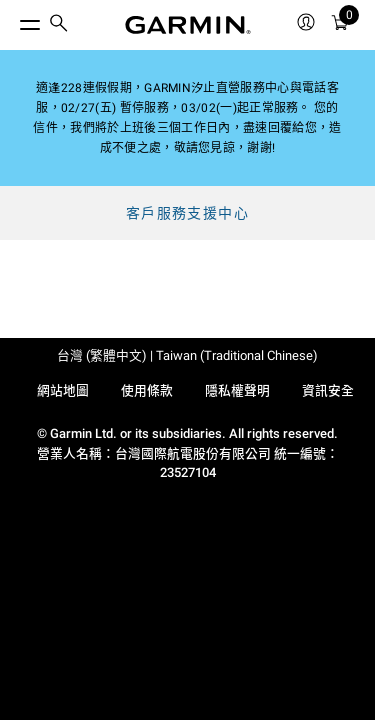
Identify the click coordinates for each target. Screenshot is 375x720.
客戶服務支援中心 (187, 213)
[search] (59, 25)
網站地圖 (63, 390)
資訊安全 (328, 390)
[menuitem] (59, 25)
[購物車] (340, 25)
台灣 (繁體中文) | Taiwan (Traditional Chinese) (187, 355)
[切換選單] (12, 20)
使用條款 (147, 390)
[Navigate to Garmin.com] (188, 25)
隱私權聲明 (237, 390)
